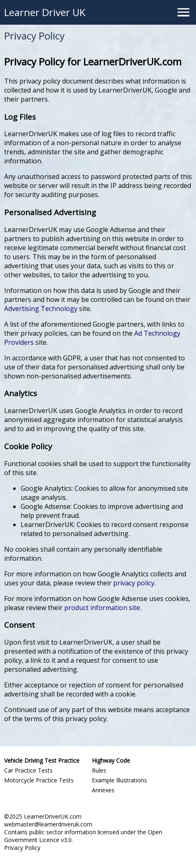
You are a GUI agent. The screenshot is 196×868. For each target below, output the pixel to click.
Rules (99, 770)
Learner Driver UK (45, 12)
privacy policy (134, 583)
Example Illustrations (119, 780)
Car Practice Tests (28, 770)
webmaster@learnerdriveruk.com (48, 824)
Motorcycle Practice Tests (39, 780)
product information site (102, 608)
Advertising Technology (41, 309)
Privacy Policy (22, 848)
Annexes (103, 790)
